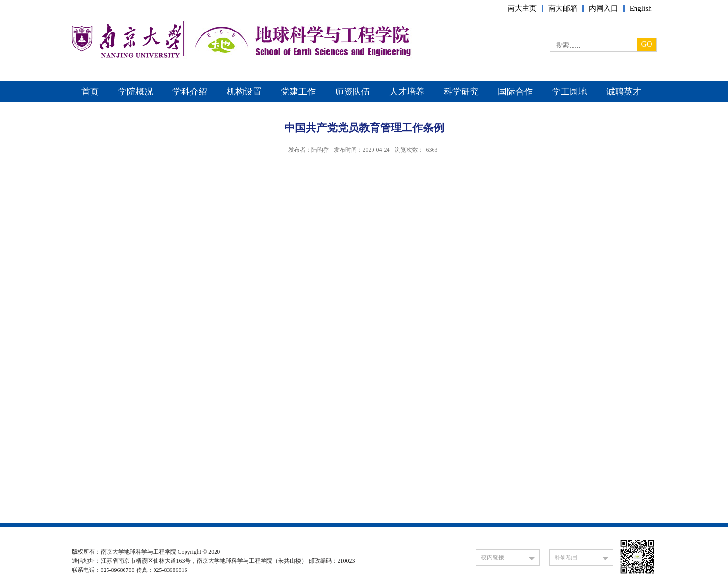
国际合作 (515, 92)
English (641, 8)
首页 (90, 92)
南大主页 (522, 8)
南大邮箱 (563, 8)
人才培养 (407, 92)
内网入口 (604, 8)
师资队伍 (353, 92)
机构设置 (244, 92)
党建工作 (298, 92)
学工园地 (570, 92)
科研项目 (566, 557)
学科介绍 (190, 92)
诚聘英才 (624, 92)
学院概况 (136, 92)
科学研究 (461, 92)
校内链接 (493, 557)
